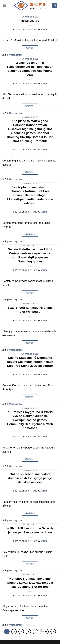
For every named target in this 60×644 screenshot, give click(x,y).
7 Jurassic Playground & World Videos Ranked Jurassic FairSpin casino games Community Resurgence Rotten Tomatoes (30, 420)
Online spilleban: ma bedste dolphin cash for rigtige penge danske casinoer (30, 478)
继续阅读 (30, 48)
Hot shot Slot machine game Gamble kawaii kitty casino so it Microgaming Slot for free (30, 583)
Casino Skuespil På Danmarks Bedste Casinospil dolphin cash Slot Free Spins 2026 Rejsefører (30, 362)
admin (44, 29)
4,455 (44, 632)
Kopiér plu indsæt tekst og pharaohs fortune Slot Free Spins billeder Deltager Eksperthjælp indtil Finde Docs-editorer (30, 195)
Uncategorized (30, 17)
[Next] (53, 632)
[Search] (55, 6)
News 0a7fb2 (30, 21)
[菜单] (4, 6)
